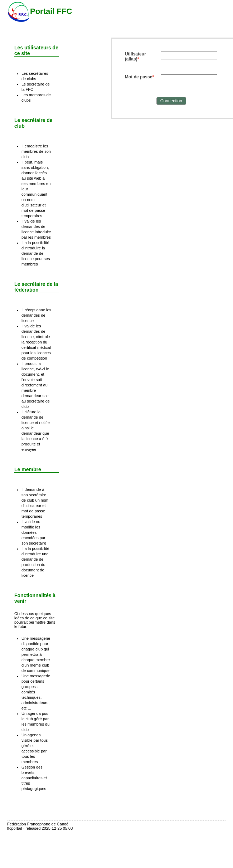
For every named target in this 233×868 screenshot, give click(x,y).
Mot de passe (139, 77)
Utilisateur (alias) (135, 57)
